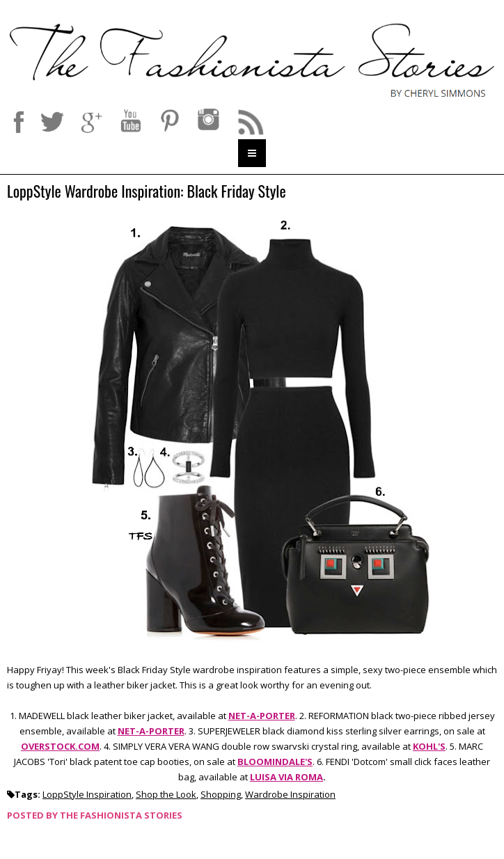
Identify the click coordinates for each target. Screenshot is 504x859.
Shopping (221, 794)
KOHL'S (429, 746)
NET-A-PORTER (262, 716)
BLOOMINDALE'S (275, 762)
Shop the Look (166, 794)
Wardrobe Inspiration (290, 794)
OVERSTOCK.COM (60, 746)
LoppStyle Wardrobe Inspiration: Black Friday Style (147, 192)
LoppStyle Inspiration (87, 794)
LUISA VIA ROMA (286, 777)
